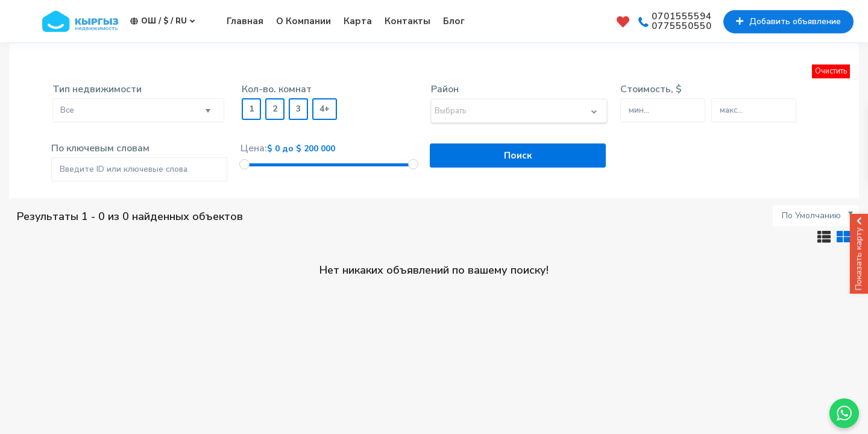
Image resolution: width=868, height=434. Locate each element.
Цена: (254, 148)
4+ (325, 109)
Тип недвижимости (97, 89)
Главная (245, 21)
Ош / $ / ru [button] (162, 21)
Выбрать (450, 111)
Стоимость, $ (651, 89)
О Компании (303, 21)
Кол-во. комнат (277, 89)
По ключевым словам (100, 148)
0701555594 (682, 17)
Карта (358, 21)
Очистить (831, 71)
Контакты (407, 21)
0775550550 (682, 27)
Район (445, 89)
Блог (454, 21)
